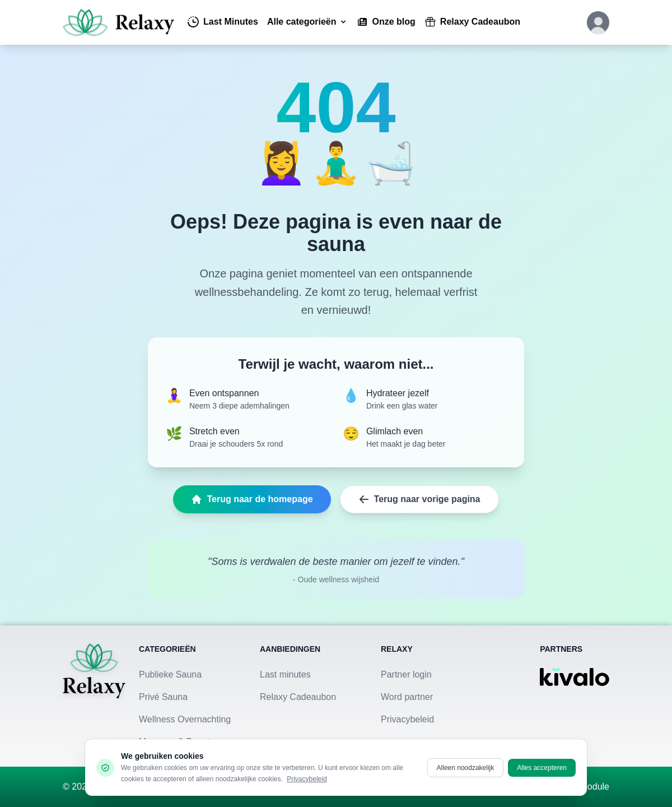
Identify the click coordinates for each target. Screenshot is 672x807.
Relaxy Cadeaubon (472, 22)
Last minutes (285, 674)
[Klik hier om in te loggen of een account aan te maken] (598, 22)
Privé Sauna (163, 697)
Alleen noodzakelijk (466, 768)
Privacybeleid (407, 719)
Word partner (407, 697)
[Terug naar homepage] (94, 696)
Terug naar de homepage (252, 499)
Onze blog (386, 22)
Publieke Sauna (170, 674)
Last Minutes (223, 22)
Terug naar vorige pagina (419, 499)
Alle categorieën (307, 22)
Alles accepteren (542, 768)
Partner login (406, 674)
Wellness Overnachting (185, 719)
